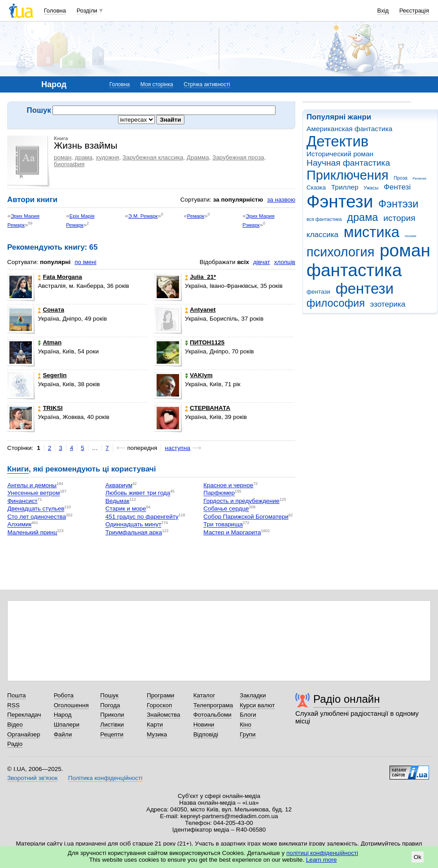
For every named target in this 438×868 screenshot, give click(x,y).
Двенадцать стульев (36, 509)
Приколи (112, 715)
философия (336, 303)
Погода (110, 705)
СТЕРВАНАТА (208, 408)
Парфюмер (219, 493)
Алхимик (19, 525)
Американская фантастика (349, 129)
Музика (157, 734)
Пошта (16, 695)
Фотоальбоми (212, 715)
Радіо (15, 744)
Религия (420, 178)
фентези (365, 289)
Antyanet (200, 310)
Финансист (22, 501)
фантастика (354, 270)
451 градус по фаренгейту (142, 517)
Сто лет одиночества (37, 517)
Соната (51, 310)
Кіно (245, 725)
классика (322, 235)
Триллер (345, 187)
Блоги (248, 715)
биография (69, 164)
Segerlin (52, 375)
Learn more (322, 860)
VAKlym (199, 375)
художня (108, 157)
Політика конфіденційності (105, 778)
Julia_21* (200, 277)
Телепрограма (213, 705)
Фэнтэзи (398, 204)
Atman (50, 342)
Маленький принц (32, 532)
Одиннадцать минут (133, 525)
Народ (63, 715)
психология (340, 252)
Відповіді (206, 734)
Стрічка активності (207, 84)
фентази (318, 292)
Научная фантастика (348, 163)
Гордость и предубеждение (241, 501)
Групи (247, 734)
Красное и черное (228, 485)
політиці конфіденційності (322, 853)
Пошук (109, 695)
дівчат (262, 262)
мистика (372, 232)
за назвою (281, 200)
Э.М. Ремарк (143, 216)
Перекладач (24, 715)
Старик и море (126, 509)
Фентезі (397, 187)
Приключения (348, 175)
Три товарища (223, 525)
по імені (85, 262)
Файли (63, 734)
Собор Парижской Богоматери (246, 517)
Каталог (204, 695)
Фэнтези (340, 201)
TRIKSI (50, 408)
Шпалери (67, 725)
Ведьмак (118, 501)
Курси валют (257, 705)
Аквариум (119, 485)
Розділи (87, 11)
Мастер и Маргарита (232, 532)
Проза (400, 178)
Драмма (198, 157)
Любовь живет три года (138, 493)
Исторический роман (340, 154)
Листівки (112, 725)
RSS (13, 705)
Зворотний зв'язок (32, 778)
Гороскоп (159, 705)
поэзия (410, 236)
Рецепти (112, 734)
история (399, 218)
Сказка (316, 187)
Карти (155, 725)
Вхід (383, 11)
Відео (15, 725)
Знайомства (164, 715)
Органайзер (24, 734)
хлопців (285, 262)
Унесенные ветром (33, 493)
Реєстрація (414, 11)
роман (405, 250)
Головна (55, 11)
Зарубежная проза (238, 157)
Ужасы (371, 188)
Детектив (337, 141)
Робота (64, 695)
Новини (204, 725)
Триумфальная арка (134, 532)
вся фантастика (324, 219)
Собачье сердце (226, 509)
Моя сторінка (157, 84)
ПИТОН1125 (205, 342)
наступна (177, 448)
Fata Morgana (60, 277)
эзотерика (388, 304)
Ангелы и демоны (32, 485)
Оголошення (71, 705)
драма (362, 217)
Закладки (253, 695)
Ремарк (196, 216)
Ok (418, 857)
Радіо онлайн (347, 699)
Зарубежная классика (153, 157)
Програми (160, 695)
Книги (18, 469)
